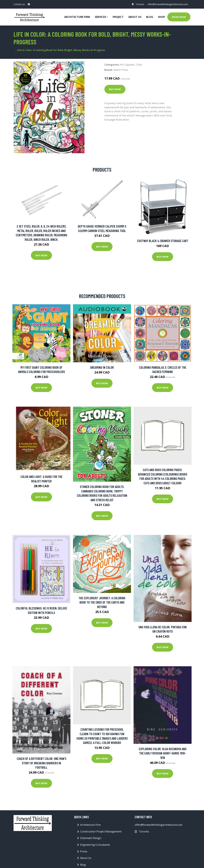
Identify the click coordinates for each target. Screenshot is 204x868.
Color (139, 65)
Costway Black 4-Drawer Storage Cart (163, 241)
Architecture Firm (90, 825)
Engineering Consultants (95, 845)
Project (118, 17)
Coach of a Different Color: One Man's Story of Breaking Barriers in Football (42, 763)
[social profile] (29, 4)
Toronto (140, 4)
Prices (84, 851)
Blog (150, 17)
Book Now (179, 17)
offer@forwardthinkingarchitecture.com (168, 4)
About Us (135, 17)
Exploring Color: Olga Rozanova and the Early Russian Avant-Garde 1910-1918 (163, 753)
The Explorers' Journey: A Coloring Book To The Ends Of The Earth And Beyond (102, 602)
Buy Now (115, 89)
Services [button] (100, 17)
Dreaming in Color (102, 367)
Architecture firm (77, 17)
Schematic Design (91, 838)
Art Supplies (127, 65)
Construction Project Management (101, 831)
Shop (161, 17)
